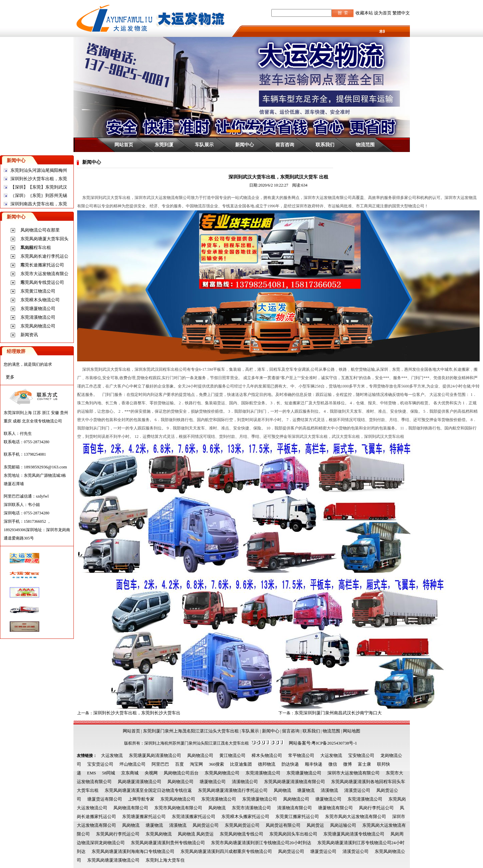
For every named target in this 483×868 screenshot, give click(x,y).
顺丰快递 (314, 764)
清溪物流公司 (245, 782)
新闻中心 (245, 145)
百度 (179, 764)
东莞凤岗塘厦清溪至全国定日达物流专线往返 (148, 790)
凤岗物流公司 (200, 755)
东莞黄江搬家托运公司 (297, 816)
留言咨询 (285, 145)
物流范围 (365, 145)
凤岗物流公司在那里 (40, 230)
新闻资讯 (29, 335)
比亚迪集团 (241, 764)
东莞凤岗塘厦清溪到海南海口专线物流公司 (133, 851)
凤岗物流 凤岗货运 (196, 834)
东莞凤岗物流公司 (38, 326)
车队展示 (204, 145)
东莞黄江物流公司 (38, 291)
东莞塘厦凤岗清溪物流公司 (155, 755)
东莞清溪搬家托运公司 (194, 816)
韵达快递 (290, 764)
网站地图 (352, 731)
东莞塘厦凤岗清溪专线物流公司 (354, 834)
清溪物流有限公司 (294, 808)
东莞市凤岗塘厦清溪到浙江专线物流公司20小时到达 (261, 843)
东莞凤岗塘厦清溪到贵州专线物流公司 (168, 843)
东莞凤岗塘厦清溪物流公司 (113, 860)
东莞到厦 (164, 145)
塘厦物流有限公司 (335, 808)
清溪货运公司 (357, 790)
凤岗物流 (282, 790)
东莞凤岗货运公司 (242, 825)
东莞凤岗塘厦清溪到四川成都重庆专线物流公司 (226, 851)
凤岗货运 (315, 825)
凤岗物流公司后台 (181, 773)
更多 (10, 377)
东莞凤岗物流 (159, 834)
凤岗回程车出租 (36, 247)
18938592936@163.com (45, 467)
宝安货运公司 (100, 764)
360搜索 (217, 764)
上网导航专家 (141, 799)
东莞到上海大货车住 (165, 860)
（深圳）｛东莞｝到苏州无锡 (39, 195)
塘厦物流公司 (213, 782)
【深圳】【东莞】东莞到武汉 (39, 187)
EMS (92, 773)
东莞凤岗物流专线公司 (241, 834)
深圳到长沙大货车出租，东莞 (39, 179)
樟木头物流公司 (267, 755)
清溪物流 (329, 790)
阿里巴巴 (160, 764)
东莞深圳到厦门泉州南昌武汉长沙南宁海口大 (338, 713)
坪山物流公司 (132, 764)
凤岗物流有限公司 (131, 808)
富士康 (364, 764)
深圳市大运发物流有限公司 (354, 773)
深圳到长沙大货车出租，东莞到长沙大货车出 (137, 713)
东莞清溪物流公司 (38, 317)
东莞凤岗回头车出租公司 (293, 834)
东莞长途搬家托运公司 (42, 265)
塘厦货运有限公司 (105, 799)
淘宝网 (196, 764)
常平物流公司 (301, 755)
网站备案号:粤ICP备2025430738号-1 (323, 743)
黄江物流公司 (232, 755)
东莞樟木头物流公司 (40, 300)
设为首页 (383, 13)
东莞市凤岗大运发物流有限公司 (356, 816)
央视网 (151, 773)
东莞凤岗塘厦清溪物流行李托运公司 (233, 790)
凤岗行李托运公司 (376, 808)
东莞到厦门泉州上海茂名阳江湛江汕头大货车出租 (191, 731)
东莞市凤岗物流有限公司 (178, 808)
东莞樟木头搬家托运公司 (245, 816)
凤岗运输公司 (343, 825)
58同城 (109, 773)
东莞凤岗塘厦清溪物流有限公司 (294, 782)
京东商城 (130, 773)
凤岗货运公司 (206, 825)
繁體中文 (401, 13)
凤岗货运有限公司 (283, 825)
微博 (347, 764)
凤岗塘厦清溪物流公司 (140, 782)
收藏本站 (364, 13)
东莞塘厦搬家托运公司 (144, 816)
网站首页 (124, 145)
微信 (333, 764)
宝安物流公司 (361, 755)
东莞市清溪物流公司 (251, 808)
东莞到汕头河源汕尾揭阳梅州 (39, 170)
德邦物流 (267, 764)
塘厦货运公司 (323, 851)
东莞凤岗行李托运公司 (118, 834)
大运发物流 (112, 755)
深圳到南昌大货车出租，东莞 (39, 204)
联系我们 (325, 145)
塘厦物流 (306, 790)
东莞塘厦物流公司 (38, 309)
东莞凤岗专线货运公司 (42, 282)
